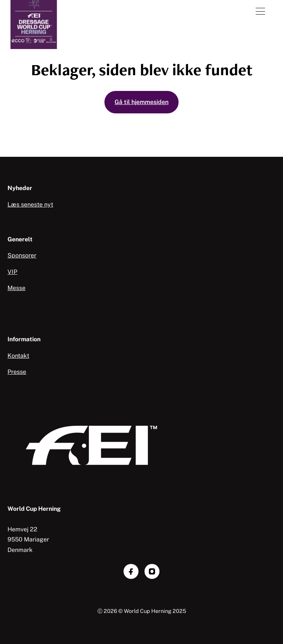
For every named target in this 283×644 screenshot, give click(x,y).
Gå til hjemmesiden (141, 102)
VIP (12, 272)
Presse (17, 372)
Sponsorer (22, 255)
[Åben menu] (260, 11)
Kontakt (18, 356)
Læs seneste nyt (30, 205)
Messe (16, 288)
